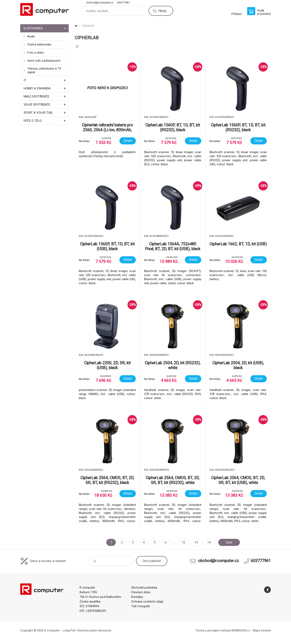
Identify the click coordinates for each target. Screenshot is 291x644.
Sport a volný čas (46, 113)
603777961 (124, 3)
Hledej (162, 11)
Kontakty (137, 597)
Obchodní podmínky (144, 588)
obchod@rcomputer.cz (100, 3)
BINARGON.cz (241, 630)
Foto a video (36, 53)
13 (195, 542)
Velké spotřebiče (46, 104)
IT (46, 80)
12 (182, 542)
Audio (31, 36)
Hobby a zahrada (46, 88)
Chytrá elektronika (39, 44)
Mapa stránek (262, 630)
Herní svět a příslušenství (44, 61)
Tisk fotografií (140, 606)
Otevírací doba (141, 592)
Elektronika (46, 28)
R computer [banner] (44, 9)
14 (208, 542)
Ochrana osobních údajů (147, 602)
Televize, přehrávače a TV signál (44, 70)
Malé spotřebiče (46, 96)
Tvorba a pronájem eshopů (213, 630)
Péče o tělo (46, 121)
